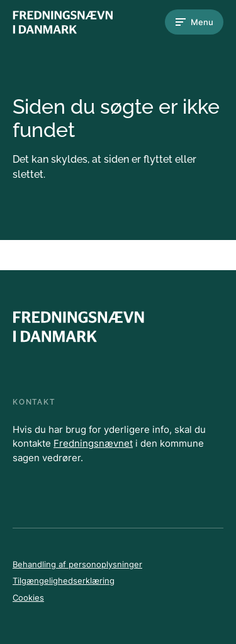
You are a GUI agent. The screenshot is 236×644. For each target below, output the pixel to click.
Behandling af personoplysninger (77, 564)
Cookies (28, 598)
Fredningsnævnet (93, 443)
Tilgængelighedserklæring (64, 581)
